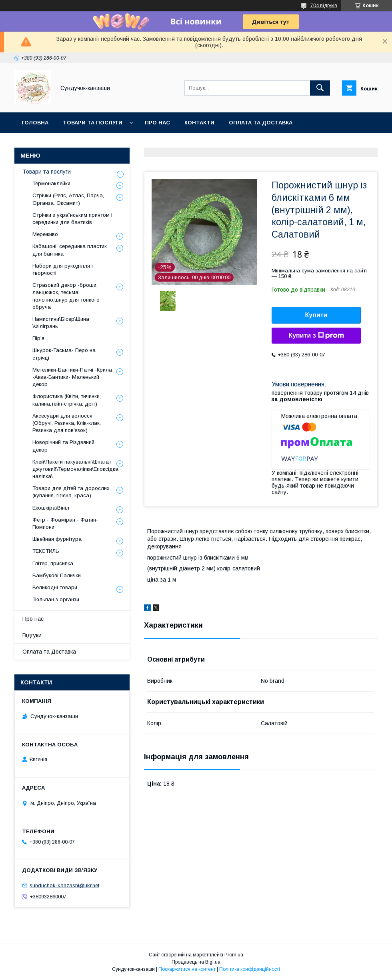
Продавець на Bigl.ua (196, 962)
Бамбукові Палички (57, 575)
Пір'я (38, 338)
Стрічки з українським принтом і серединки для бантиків (72, 219)
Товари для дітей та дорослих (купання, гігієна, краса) (71, 492)
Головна (35, 123)
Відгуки (32, 635)
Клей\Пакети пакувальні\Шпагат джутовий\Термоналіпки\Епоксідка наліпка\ (75, 469)
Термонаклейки (51, 183)
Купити (316, 315)
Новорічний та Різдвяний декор (63, 446)
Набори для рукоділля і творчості (63, 269)
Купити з (316, 336)
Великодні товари (55, 587)
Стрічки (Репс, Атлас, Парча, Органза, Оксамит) (68, 199)
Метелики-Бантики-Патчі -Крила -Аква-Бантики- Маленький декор (72, 377)
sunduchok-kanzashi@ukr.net (64, 885)
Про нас (157, 123)
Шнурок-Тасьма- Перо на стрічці (64, 354)
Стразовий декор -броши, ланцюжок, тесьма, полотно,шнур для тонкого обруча (66, 296)
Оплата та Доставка (261, 123)
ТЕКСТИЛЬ (46, 551)
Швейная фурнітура (57, 539)
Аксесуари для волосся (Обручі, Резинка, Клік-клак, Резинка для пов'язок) (67, 423)
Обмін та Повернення (55, 143)
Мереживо (45, 234)
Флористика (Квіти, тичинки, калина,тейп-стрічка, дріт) (67, 400)
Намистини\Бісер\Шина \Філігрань (61, 323)
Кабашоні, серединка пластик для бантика (70, 250)
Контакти (199, 123)
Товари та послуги (93, 123)
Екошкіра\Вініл (51, 508)
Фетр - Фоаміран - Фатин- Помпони (65, 523)
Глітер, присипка (53, 563)
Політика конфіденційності (250, 969)
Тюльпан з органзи (56, 599)
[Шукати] (320, 88)
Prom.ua (234, 955)
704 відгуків (324, 6)
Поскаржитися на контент (187, 969)
